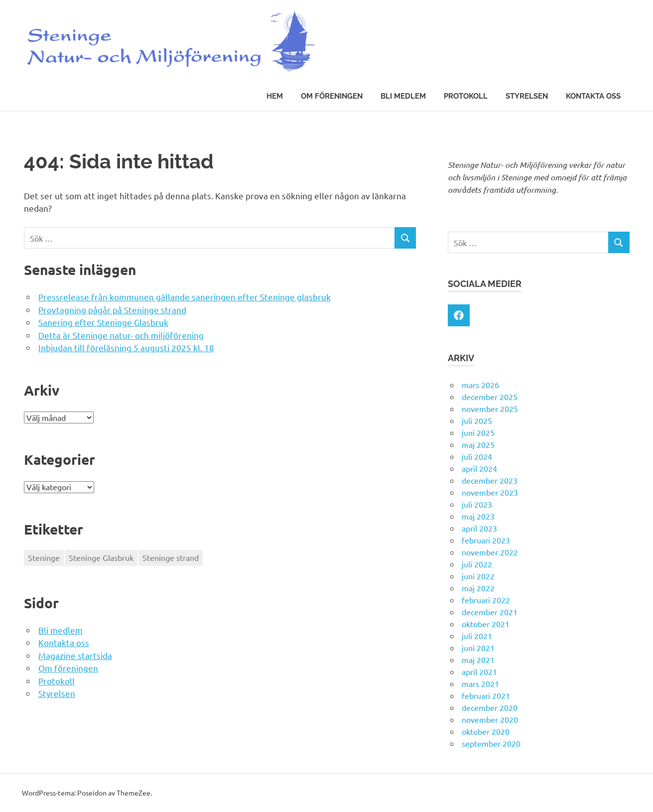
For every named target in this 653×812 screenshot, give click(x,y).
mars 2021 (480, 683)
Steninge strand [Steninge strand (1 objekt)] (171, 557)
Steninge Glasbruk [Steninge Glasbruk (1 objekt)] (101, 557)
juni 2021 (478, 648)
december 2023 (490, 480)
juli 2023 (477, 504)
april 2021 (479, 672)
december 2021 (490, 612)
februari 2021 (486, 695)
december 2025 (490, 397)
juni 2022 (478, 576)
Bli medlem (403, 96)
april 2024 (479, 468)
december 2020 (490, 707)
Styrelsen (527, 96)
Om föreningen (332, 96)
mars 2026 (480, 385)
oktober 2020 (486, 731)
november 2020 (490, 719)
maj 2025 (478, 444)
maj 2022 (478, 588)
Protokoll (466, 96)
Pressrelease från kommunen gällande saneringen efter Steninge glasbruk (185, 297)
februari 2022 (486, 600)
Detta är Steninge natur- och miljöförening (121, 335)
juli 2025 (477, 420)
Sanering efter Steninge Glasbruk (103, 322)
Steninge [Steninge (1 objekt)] (44, 557)
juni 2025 (478, 432)
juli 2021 (477, 636)
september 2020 (491, 743)
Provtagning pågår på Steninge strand (112, 310)
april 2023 (479, 528)
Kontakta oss (593, 96)
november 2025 (490, 408)
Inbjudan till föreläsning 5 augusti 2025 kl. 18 (126, 347)
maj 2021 (478, 660)
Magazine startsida (75, 655)
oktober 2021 (486, 624)
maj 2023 (478, 516)
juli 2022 (477, 564)
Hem (275, 96)
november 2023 (490, 492)
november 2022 (490, 552)
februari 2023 (486, 540)
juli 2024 (477, 456)
